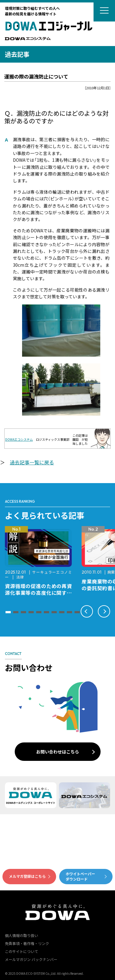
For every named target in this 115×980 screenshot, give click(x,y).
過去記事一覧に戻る (32, 462)
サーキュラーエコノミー (38, 574)
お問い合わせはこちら (58, 752)
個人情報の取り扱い (21, 935)
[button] (8, 612)
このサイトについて (21, 951)
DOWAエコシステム (19, 439)
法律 (20, 577)
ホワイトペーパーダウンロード (80, 876)
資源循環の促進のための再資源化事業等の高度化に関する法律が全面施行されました (38, 593)
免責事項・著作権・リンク (27, 943)
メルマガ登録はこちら (27, 876)
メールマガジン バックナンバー (31, 959)
